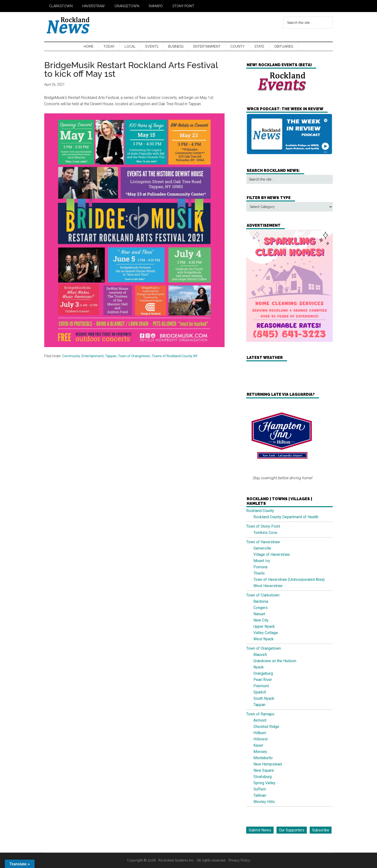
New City (261, 620)
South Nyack (264, 698)
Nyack (259, 667)
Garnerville (262, 548)
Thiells (259, 573)
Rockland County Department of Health (286, 517)
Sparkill (260, 692)
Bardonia (261, 601)
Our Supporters (292, 830)
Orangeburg (263, 673)
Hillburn (260, 733)
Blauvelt (260, 655)
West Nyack (264, 639)
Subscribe (321, 830)
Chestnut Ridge (266, 727)
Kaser (258, 745)
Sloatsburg (263, 777)
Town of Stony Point (263, 526)
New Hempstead (268, 764)
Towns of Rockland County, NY (175, 356)
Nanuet (259, 614)
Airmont (260, 720)
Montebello (263, 758)
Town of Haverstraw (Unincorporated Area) (289, 580)
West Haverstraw (268, 586)
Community (71, 356)
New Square (264, 770)
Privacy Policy (239, 860)
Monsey (260, 752)
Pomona (260, 567)
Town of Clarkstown (263, 595)
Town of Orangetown (134, 356)
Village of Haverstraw (272, 554)
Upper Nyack (264, 626)
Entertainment (93, 356)
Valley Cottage (266, 633)
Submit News (260, 830)
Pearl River (263, 680)
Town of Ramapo (260, 714)
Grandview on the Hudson (275, 661)
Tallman (260, 795)
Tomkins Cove (265, 533)
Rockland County (260, 511)
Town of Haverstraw (263, 542)
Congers (261, 608)
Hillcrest (261, 739)
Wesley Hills (264, 802)
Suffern (260, 789)
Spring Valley (264, 783)
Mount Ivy (262, 561)
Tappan (111, 356)
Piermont (261, 686)
